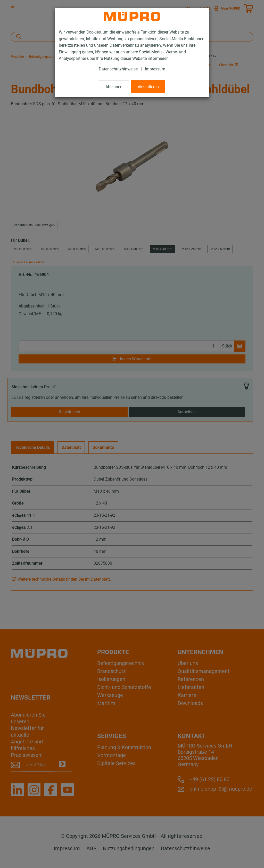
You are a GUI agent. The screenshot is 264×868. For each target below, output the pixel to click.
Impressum (155, 69)
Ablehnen (114, 87)
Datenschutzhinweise (118, 69)
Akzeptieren (148, 87)
